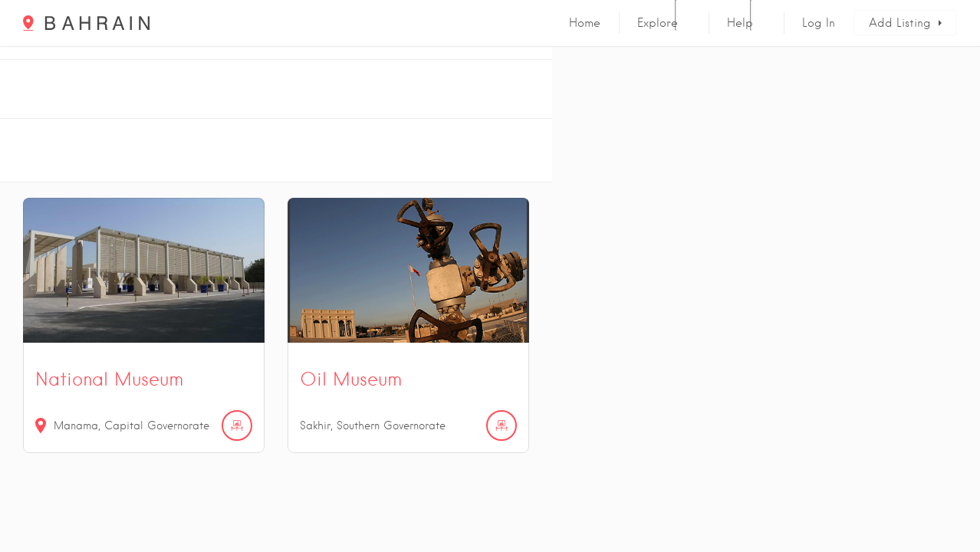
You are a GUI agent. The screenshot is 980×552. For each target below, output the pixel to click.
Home (585, 23)
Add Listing (900, 23)
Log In (819, 23)
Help (740, 23)
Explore (658, 23)
